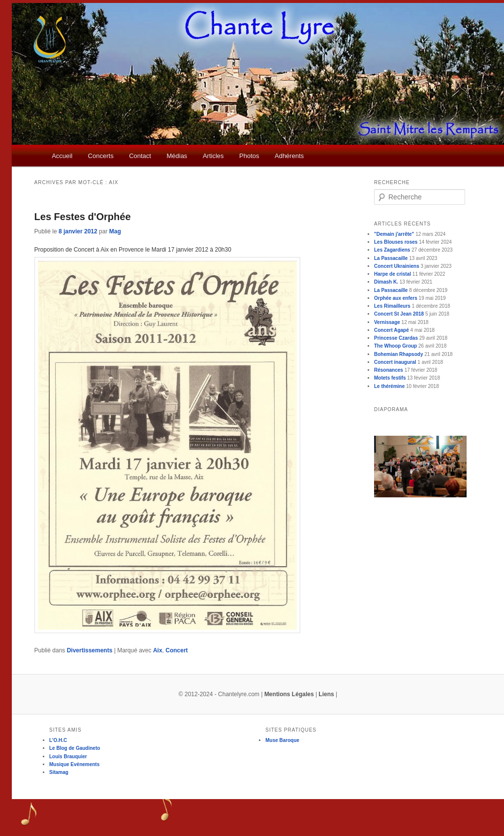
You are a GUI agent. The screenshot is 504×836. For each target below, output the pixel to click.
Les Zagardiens (392, 250)
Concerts (101, 156)
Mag (115, 231)
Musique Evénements (74, 764)
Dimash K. (386, 282)
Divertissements (90, 650)
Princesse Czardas (396, 338)
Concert (176, 650)
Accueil (62, 156)
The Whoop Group (395, 346)
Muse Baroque (282, 740)
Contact (140, 156)
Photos (249, 156)
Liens (326, 694)
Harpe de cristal (393, 274)
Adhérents (289, 156)
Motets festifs (390, 378)
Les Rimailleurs (392, 306)
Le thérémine (389, 386)
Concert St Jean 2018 (399, 314)
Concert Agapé (392, 330)
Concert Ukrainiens (397, 266)
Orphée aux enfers (396, 298)
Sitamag (59, 772)
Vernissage (387, 322)
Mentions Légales (289, 694)
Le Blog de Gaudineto (75, 748)
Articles (213, 156)
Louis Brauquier (68, 756)
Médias (177, 156)
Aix (158, 650)
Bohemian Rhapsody (398, 354)
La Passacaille (391, 258)
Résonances (389, 370)
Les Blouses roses (396, 242)
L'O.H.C (58, 740)
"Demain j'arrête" (394, 234)
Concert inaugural (395, 362)
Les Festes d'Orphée (83, 217)
